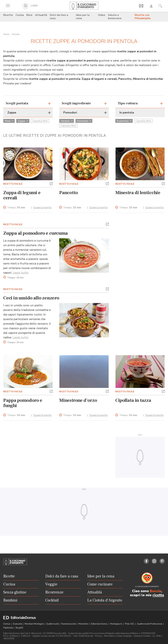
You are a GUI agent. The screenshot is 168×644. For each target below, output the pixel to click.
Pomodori (84, 121)
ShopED (19, 628)
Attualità (41, 15)
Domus (7, 624)
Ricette (8, 15)
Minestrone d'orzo (78, 400)
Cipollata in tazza (133, 400)
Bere (29, 15)
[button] (51, 183)
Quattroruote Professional (150, 624)
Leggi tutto (21, 273)
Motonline (84, 624)
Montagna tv (116, 624)
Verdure (67, 121)
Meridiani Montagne (34, 624)
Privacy (99, 636)
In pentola (124, 121)
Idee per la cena (83, 17)
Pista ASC (130, 624)
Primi (9, 121)
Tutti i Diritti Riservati (83, 636)
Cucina (20, 15)
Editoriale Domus (100, 624)
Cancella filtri (40, 121)
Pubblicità (8, 628)
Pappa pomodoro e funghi (23, 403)
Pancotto (68, 193)
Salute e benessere (115, 17)
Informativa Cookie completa (118, 636)
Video (102, 15)
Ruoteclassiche (69, 624)
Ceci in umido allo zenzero (31, 298)
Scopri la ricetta (42, 208)
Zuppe (23, 121)
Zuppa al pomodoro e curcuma (36, 233)
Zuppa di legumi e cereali (22, 195)
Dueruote (18, 624)
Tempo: (16, 208)
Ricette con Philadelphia (143, 17)
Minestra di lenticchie (138, 193)
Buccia (155, 591)
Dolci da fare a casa (59, 17)
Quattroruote (53, 624)
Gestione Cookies (142, 636)
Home (6, 34)
